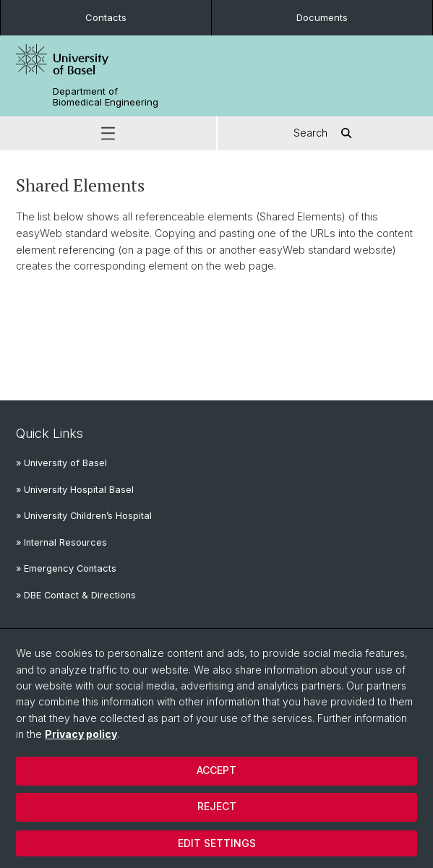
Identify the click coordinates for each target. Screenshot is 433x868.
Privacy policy (81, 734)
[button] (108, 133)
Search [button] (325, 133)
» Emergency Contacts (66, 568)
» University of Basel (61, 463)
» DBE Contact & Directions (76, 595)
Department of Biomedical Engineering (106, 97)
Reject (217, 806)
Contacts (106, 17)
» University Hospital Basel (75, 490)
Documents (322, 17)
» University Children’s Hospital (84, 516)
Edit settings (217, 843)
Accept (216, 770)
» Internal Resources (61, 542)
